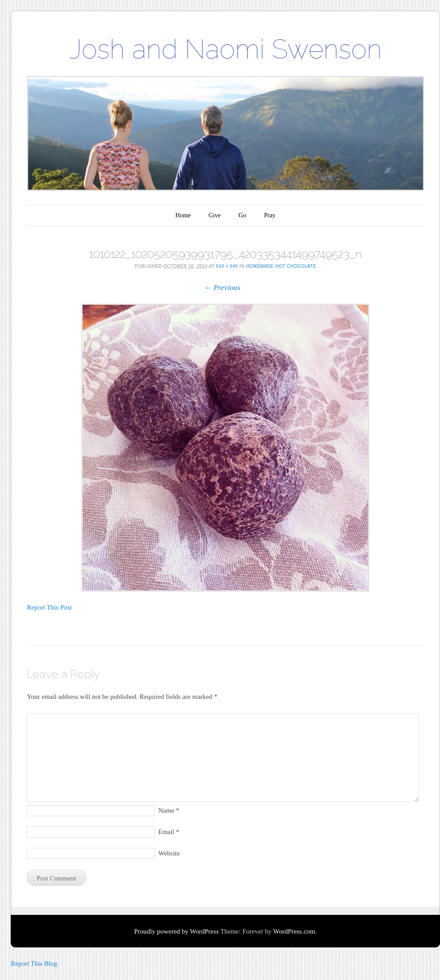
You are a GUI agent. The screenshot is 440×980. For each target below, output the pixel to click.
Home (183, 215)
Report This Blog (34, 963)
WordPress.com (294, 931)
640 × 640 (227, 266)
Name (169, 810)
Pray (270, 215)
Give (214, 215)
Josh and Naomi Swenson (226, 49)
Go (243, 215)
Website (169, 853)
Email (169, 832)
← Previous (222, 288)
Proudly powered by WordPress (176, 931)
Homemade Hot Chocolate (281, 266)
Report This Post (49, 607)
